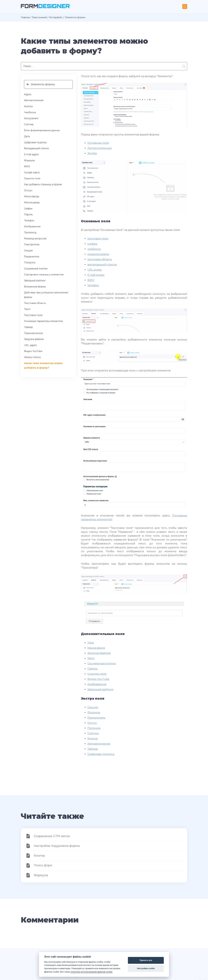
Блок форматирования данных (42, 130)
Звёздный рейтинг (35, 281)
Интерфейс (56, 17)
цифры (92, 244)
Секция (28, 251)
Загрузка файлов (34, 339)
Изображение (32, 226)
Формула (29, 160)
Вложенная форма (35, 287)
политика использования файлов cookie (91, 972)
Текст (27, 309)
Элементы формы (43, 84)
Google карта (32, 172)
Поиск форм (43, 865)
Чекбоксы (30, 112)
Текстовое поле (33, 315)
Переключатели (33, 333)
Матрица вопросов (35, 239)
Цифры (28, 208)
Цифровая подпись (35, 142)
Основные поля (98, 143)
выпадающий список (102, 265)
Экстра (92, 153)
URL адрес (30, 345)
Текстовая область (35, 303)
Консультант (31, 118)
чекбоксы (94, 249)
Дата (27, 136)
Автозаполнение (34, 100)
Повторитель (32, 245)
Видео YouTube (33, 351)
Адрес (28, 94)
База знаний (39, 17)
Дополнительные (100, 148)
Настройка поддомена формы (57, 846)
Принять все (146, 960)
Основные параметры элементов (43, 321)
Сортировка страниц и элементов (44, 275)
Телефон (29, 220)
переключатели (98, 254)
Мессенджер (32, 202)
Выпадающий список (36, 148)
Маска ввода (32, 196)
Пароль (28, 214)
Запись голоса (32, 357)
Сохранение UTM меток (52, 836)
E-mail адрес (32, 154)
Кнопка (28, 106)
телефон (93, 285)
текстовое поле (98, 239)
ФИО (27, 166)
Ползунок (30, 263)
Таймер (28, 327)
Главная (25, 17)
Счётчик (29, 124)
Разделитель (32, 257)
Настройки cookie (146, 968)
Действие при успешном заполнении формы (46, 295)
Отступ (28, 190)
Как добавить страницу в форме (43, 184)
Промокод (30, 232)
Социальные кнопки (36, 269)
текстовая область (100, 259)
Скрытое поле (32, 178)
